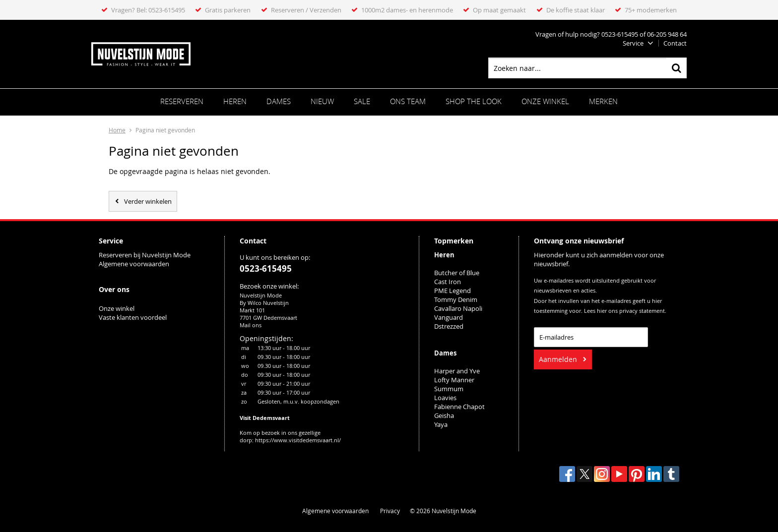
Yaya (441, 424)
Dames (279, 101)
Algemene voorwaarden (134, 264)
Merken (603, 101)
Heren (235, 101)
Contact (675, 43)
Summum (449, 389)
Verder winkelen (148, 201)
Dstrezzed (449, 326)
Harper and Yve (457, 371)
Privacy (390, 511)
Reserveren (182, 101)
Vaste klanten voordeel (133, 317)
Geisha (444, 415)
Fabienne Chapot (459, 407)
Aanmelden (558, 359)
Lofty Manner (454, 380)
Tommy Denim (456, 299)
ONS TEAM (408, 101)
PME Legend (453, 291)
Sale (362, 101)
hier (602, 311)
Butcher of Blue (457, 273)
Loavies (445, 398)
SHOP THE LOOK (474, 101)
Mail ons (251, 325)
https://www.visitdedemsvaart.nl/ (298, 440)
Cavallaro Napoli (458, 308)
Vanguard (449, 317)
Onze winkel (545, 101)
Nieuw (322, 101)
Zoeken (676, 68)
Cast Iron (448, 282)
